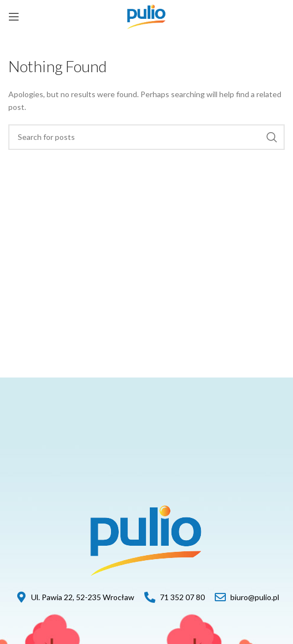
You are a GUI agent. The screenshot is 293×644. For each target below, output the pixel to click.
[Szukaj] (146, 137)
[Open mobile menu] (14, 17)
